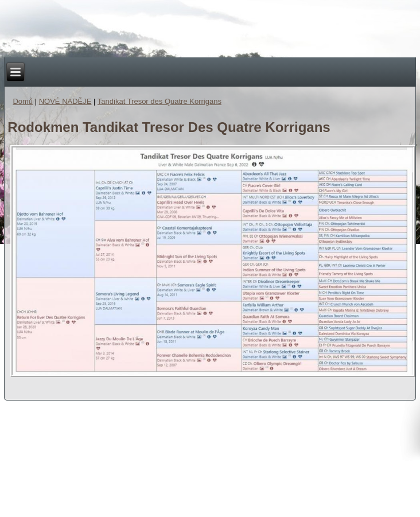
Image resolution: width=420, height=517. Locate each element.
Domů (23, 101)
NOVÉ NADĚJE (65, 101)
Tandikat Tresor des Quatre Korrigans (160, 101)
